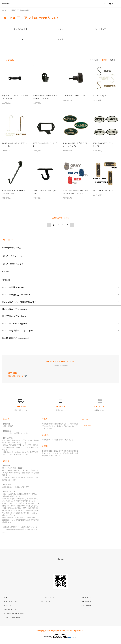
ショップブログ (47, 600)
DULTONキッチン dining (14, 318)
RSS (43, 604)
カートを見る (85, 604)
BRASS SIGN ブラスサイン (103, 191)
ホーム (4, 10)
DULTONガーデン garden (14, 311)
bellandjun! (6, 4)
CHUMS (6, 273)
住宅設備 (7, 282)
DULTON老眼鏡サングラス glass (18, 332)
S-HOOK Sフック (100, 96)
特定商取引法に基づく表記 (12, 616)
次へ (72, 225)
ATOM (48, 604)
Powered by (60, 638)
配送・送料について (10, 604)
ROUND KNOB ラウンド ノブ (74, 96)
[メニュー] (117, 4)
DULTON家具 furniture (13, 289)
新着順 (113, 60)
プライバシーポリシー (11, 620)
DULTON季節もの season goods (18, 340)
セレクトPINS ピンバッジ (15, 256)
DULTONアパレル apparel (15, 325)
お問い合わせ (85, 608)
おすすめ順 (94, 60)
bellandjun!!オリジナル (13, 248)
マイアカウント (86, 600)
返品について (7, 608)
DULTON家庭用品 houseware (16, 297)
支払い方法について (10, 612)
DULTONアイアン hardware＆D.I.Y (21, 10)
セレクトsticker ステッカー (15, 265)
